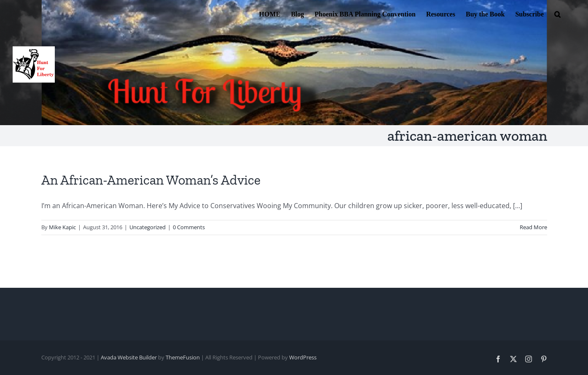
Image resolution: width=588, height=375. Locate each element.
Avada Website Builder (129, 357)
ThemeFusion (183, 357)
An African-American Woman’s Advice (151, 180)
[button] (557, 13)
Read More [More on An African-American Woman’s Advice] (533, 227)
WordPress (303, 357)
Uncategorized (148, 227)
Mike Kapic (62, 227)
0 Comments (189, 227)
